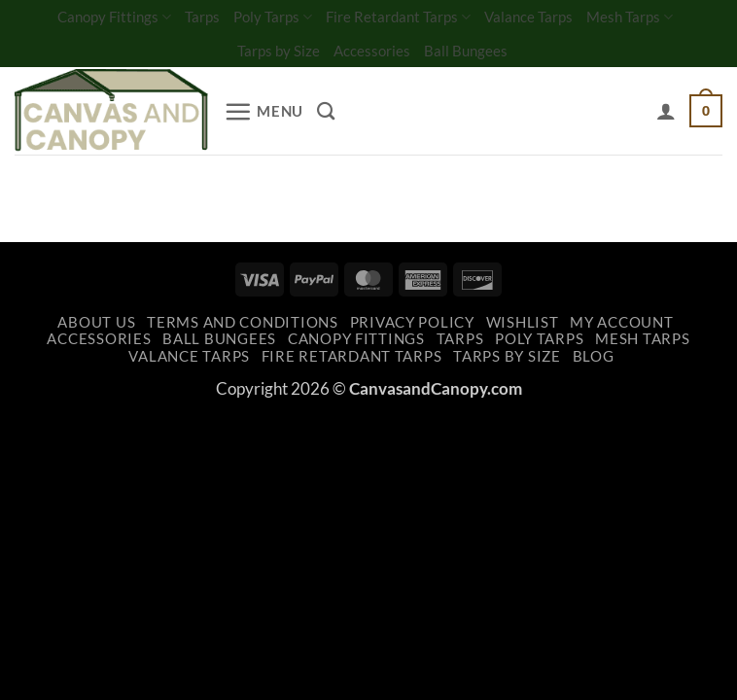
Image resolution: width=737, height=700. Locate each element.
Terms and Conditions (243, 322)
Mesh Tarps (630, 17)
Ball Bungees (466, 51)
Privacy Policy (412, 322)
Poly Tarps (273, 17)
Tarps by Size (279, 51)
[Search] (326, 111)
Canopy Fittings (114, 17)
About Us (96, 322)
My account (621, 322)
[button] (263, 111)
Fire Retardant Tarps (398, 17)
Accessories (372, 51)
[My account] (666, 111)
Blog (594, 356)
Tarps (202, 17)
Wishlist (523, 322)
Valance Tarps (528, 17)
